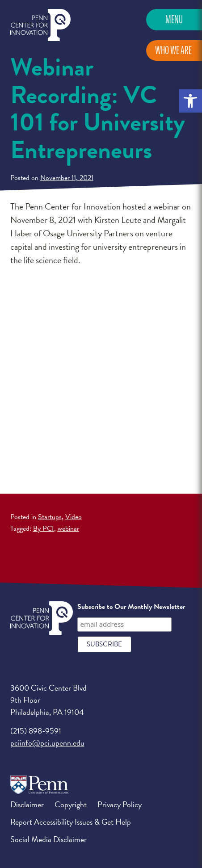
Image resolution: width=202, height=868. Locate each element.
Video (74, 517)
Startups (50, 517)
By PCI (44, 528)
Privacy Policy (120, 804)
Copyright (71, 804)
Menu (174, 19)
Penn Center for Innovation (40, 25)
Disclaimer (27, 804)
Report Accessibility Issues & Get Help (71, 822)
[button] (190, 101)
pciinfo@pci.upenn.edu (47, 743)
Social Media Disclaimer (48, 839)
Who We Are (173, 50)
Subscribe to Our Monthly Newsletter (131, 607)
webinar (68, 528)
